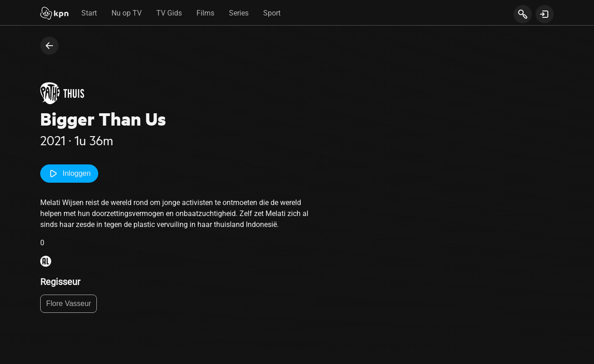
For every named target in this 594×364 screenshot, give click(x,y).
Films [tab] (205, 13)
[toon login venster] (545, 14)
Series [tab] (239, 13)
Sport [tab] (272, 13)
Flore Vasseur (69, 303)
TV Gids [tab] (169, 13)
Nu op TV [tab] (127, 13)
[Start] (54, 14)
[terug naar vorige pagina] (49, 46)
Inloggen (69, 174)
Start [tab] (89, 13)
